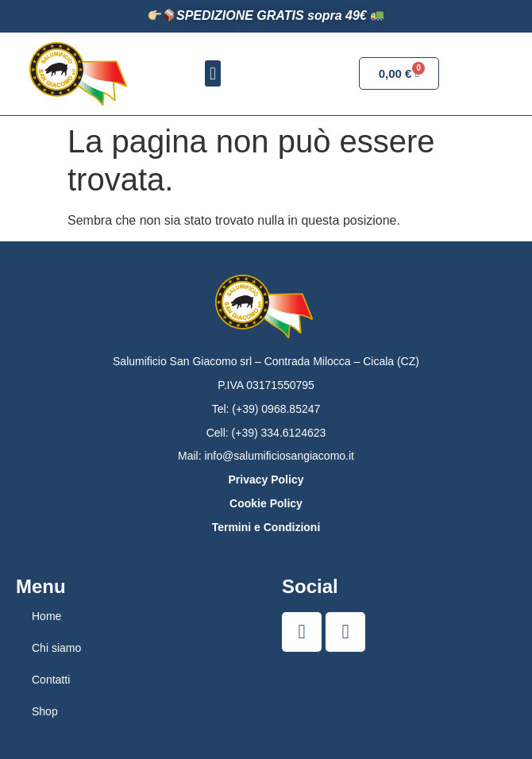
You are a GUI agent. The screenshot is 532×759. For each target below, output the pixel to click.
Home (46, 616)
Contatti (51, 680)
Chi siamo (56, 648)
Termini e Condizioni (266, 527)
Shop (45, 711)
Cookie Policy (266, 503)
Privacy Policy (266, 480)
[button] (212, 73)
